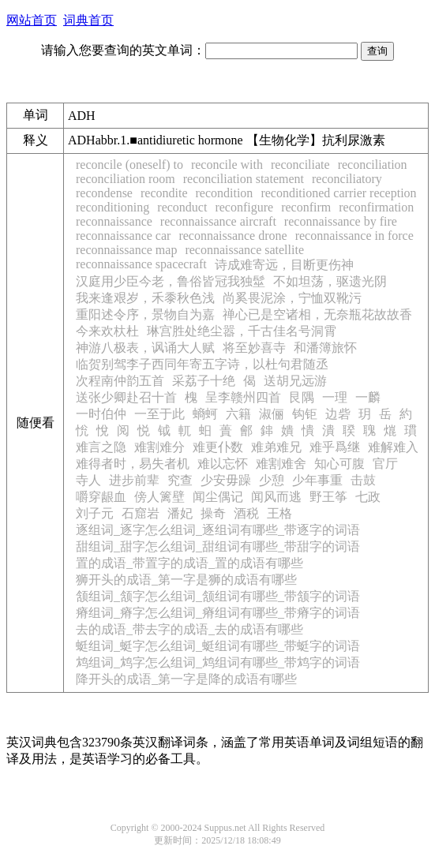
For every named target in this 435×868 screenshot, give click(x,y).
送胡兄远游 (295, 381)
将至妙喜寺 (254, 348)
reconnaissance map (126, 250)
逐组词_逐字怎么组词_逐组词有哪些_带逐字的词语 (218, 530)
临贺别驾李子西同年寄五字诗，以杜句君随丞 (202, 364)
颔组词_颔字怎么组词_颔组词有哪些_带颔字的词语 (218, 596)
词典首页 (88, 20)
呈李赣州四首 (243, 397)
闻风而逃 (276, 497)
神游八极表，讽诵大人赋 (145, 348)
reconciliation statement (244, 179)
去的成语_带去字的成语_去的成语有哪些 (189, 629)
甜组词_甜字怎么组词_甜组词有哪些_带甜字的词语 (218, 546)
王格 (279, 513)
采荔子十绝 (204, 381)
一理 (335, 397)
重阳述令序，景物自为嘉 (145, 314)
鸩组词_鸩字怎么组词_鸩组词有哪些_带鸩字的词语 (218, 662)
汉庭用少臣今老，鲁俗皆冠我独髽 (171, 281)
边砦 (338, 414)
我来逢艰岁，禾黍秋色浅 (145, 298)
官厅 (385, 464)
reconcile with (227, 165)
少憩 (272, 480)
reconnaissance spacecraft (141, 264)
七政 (368, 497)
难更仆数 (218, 447)
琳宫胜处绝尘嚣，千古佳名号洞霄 (242, 331)
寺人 (88, 480)
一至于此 (159, 414)
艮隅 (302, 397)
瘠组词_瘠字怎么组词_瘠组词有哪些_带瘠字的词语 (218, 613)
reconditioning (112, 207)
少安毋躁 (226, 480)
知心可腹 (339, 464)
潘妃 (180, 513)
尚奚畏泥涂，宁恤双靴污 (292, 298)
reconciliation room (126, 179)
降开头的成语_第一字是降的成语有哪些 (186, 679)
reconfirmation (376, 207)
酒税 (246, 513)
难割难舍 (281, 464)
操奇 (213, 513)
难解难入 (393, 447)
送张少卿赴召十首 (126, 397)
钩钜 (305, 414)
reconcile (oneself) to (129, 165)
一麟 (368, 397)
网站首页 (32, 20)
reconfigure (244, 207)
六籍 (238, 414)
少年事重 (317, 480)
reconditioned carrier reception (338, 193)
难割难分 (159, 447)
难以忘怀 (223, 464)
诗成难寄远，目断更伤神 (284, 265)
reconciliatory (347, 179)
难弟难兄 (276, 447)
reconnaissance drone (232, 236)
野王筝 (328, 497)
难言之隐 (101, 447)
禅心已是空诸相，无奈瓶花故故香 (317, 314)
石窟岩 (141, 513)
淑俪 (272, 414)
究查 (180, 480)
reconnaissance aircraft (218, 221)
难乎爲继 (335, 447)
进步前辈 (134, 480)
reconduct (182, 207)
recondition (225, 193)
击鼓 (363, 480)
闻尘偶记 (218, 497)
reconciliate (300, 165)
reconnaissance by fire (341, 221)
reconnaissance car (123, 236)
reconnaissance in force (354, 236)
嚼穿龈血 (101, 497)
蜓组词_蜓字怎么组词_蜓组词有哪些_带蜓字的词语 (218, 646)
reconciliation (373, 165)
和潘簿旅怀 (325, 348)
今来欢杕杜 (107, 331)
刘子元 (95, 513)
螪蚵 (205, 414)
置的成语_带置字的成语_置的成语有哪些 (189, 563)
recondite (164, 193)
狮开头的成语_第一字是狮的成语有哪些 (186, 580)
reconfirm (306, 207)
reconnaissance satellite (244, 250)
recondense (104, 193)
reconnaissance (114, 221)
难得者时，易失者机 (133, 464)
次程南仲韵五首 (120, 381)
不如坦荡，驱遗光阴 (330, 281)
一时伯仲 (101, 414)
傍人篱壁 (159, 497)
